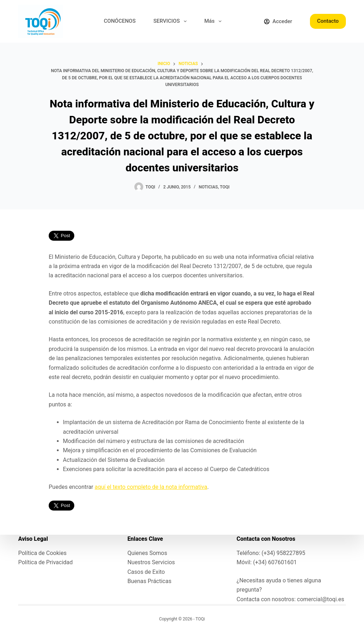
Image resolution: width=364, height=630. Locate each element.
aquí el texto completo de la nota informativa (151, 487)
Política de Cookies (42, 553)
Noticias (208, 187)
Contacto (328, 21)
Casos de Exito (146, 572)
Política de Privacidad (45, 562)
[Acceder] (278, 22)
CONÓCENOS (120, 21)
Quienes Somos (147, 553)
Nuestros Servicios (151, 562)
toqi (224, 187)
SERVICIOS (172, 21)
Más (214, 21)
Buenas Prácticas (149, 581)
